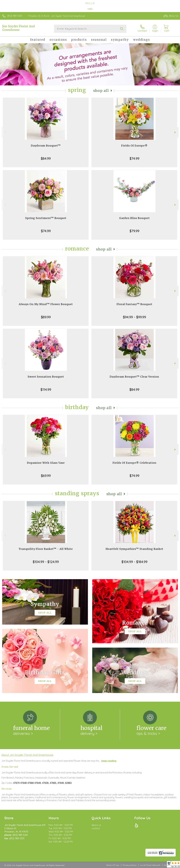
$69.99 (46, 476)
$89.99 (46, 317)
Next (175, 132)
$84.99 (46, 158)
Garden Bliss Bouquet (134, 218)
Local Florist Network (150, 865)
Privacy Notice (130, 865)
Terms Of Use (113, 865)
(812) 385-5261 (15, 16)
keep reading (109, 761)
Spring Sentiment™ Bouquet (46, 218)
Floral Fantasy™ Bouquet (134, 304)
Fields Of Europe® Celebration (134, 463)
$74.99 (134, 158)
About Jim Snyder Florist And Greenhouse (27, 755)
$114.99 (46, 390)
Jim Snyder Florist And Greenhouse (18, 28)
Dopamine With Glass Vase (46, 463)
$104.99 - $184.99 (134, 562)
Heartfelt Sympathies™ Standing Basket (134, 549)
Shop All (101, 91)
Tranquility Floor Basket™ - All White (46, 549)
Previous (5, 132)
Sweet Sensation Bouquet (46, 377)
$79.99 (134, 231)
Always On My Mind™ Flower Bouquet (46, 304)
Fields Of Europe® (134, 146)
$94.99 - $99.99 (134, 317)
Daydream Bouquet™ (46, 146)
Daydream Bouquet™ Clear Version (134, 377)
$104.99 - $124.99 (46, 562)
